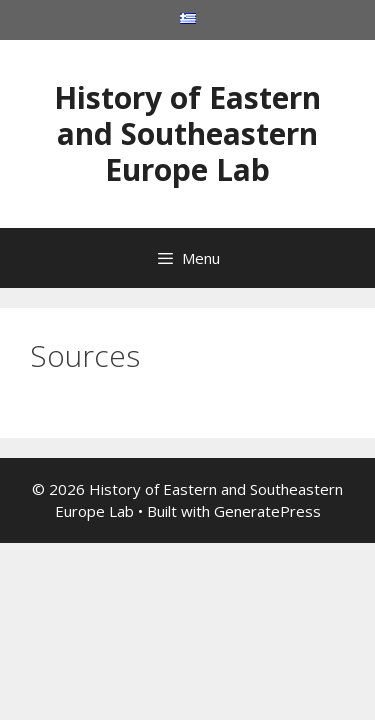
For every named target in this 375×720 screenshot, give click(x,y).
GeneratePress (267, 511)
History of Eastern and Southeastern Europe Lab (187, 133)
